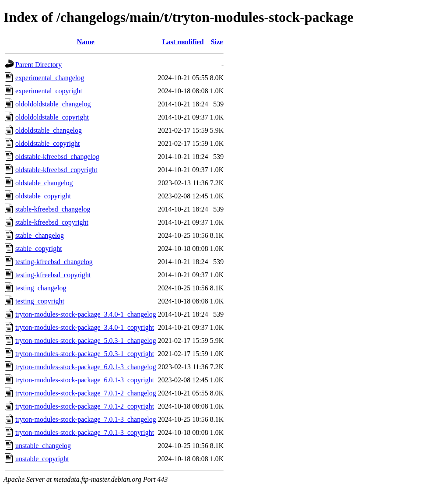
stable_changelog (40, 235)
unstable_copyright (42, 459)
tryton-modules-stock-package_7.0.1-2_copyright (85, 406)
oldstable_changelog (44, 183)
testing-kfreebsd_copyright (53, 275)
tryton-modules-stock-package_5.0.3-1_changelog (86, 341)
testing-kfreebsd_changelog (54, 262)
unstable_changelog (43, 446)
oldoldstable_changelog (49, 130)
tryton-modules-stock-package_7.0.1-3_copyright (85, 432)
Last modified (183, 42)
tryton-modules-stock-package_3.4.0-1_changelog (86, 314)
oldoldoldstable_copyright (52, 117)
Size (217, 42)
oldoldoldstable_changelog (53, 104)
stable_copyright (39, 249)
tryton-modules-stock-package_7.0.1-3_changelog (86, 419)
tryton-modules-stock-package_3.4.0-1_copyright (85, 327)
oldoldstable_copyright (48, 143)
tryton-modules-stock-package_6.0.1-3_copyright (85, 380)
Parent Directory (38, 65)
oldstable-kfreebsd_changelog (57, 157)
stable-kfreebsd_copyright (52, 222)
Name (86, 42)
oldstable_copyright (43, 196)
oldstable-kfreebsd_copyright (56, 170)
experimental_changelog (50, 78)
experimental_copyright (49, 91)
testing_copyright (40, 301)
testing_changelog (41, 288)
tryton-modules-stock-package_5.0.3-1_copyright (85, 354)
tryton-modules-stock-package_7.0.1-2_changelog (86, 393)
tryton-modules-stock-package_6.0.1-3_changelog (86, 367)
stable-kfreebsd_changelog (53, 209)
